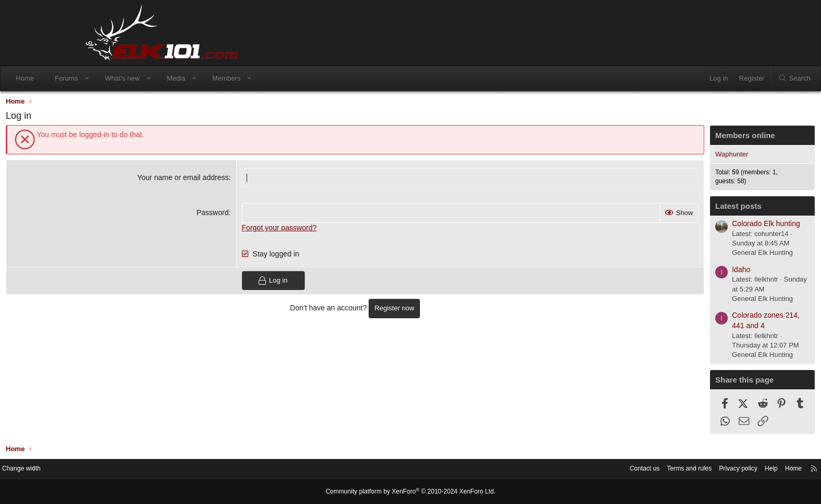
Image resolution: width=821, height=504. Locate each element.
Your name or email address (211, 180)
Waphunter (648, 157)
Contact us (544, 470)
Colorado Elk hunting (683, 226)
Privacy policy (645, 470)
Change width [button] (112, 470)
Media (256, 78)
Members (307, 78)
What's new (203, 78)
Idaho (658, 272)
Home (106, 78)
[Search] (714, 79)
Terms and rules (592, 470)
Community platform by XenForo (410, 492)
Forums (147, 78)
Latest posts (655, 209)
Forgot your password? (308, 230)
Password (241, 215)
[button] (167, 79)
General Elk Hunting (679, 255)
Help (680, 470)
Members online (662, 138)
